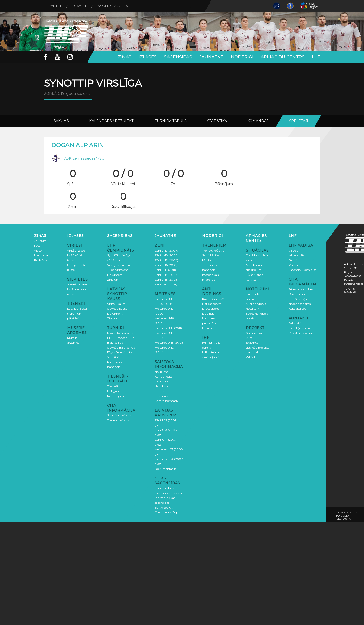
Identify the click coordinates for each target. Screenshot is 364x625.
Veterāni (113, 357)
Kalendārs (162, 396)
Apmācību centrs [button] (283, 57)
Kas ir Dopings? (213, 299)
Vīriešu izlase (76, 250)
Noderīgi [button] (242, 57)
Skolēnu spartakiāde (169, 493)
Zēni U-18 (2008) (167, 255)
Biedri (293, 260)
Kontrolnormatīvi (167, 401)
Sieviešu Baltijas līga (121, 347)
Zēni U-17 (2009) (166, 260)
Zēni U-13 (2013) (166, 279)
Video (38, 250)
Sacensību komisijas (302, 270)
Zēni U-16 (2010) (166, 265)
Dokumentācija (166, 468)
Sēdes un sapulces (301, 289)
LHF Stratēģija (299, 299)
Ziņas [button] (125, 57)
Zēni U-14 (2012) (166, 274)
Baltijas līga (115, 342)
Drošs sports (211, 308)
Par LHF (57, 6)
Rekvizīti (82, 6)
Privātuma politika (302, 333)
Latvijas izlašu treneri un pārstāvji (77, 313)
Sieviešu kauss (117, 308)
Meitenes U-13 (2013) (169, 342)
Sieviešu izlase (77, 284)
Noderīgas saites (117, 6)
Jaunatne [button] (211, 57)
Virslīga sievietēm (119, 265)
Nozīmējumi (116, 396)
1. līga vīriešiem (118, 270)
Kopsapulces (297, 308)
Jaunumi (41, 240)
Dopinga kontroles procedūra (209, 318)
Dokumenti (115, 274)
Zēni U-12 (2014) (166, 284)
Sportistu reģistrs (119, 415)
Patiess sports (212, 304)
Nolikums (161, 371)
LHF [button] (316, 57)
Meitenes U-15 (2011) (168, 328)
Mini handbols (165, 488)
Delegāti (113, 391)
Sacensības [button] (178, 57)
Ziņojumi (114, 279)
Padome (295, 265)
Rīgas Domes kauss (121, 333)
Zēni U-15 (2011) (165, 270)
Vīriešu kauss (116, 304)
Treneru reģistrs (118, 420)
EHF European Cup (121, 337)
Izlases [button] (148, 57)
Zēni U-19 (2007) (166, 250)
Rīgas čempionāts (120, 352)
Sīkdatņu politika (300, 328)
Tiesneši (113, 386)
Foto (37, 245)
